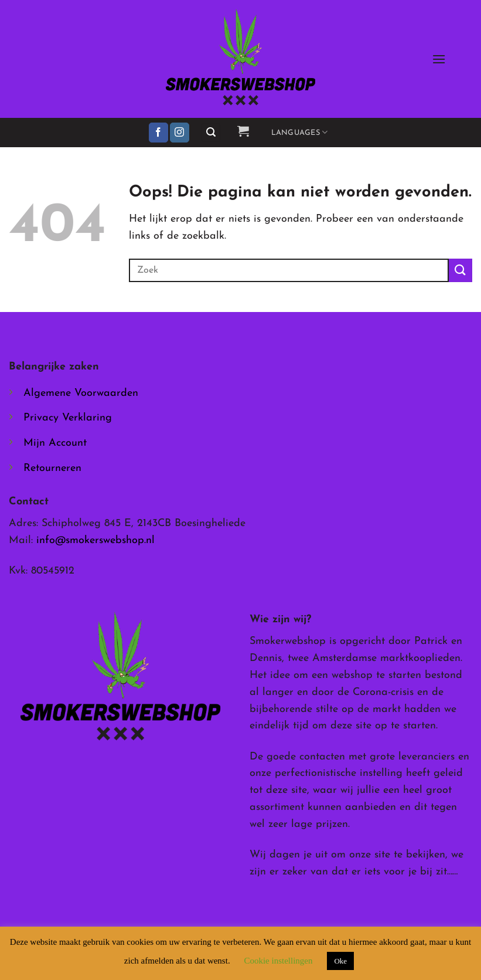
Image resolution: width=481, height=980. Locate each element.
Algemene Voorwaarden (81, 393)
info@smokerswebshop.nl (95, 540)
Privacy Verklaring (68, 418)
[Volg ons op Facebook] (158, 133)
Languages (300, 132)
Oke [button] (340, 961)
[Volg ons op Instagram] (180, 133)
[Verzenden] (460, 270)
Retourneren (52, 468)
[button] (439, 59)
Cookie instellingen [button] (278, 961)
